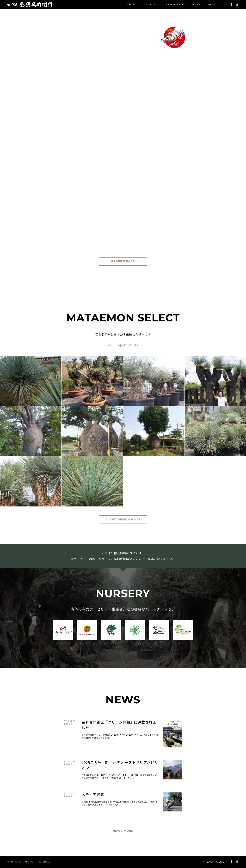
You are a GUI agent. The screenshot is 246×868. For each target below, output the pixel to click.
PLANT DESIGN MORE (123, 520)
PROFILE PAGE (123, 261)
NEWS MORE (123, 831)
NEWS (130, 5)
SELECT (174, 5)
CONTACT (211, 5)
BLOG (196, 5)
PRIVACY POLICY (213, 862)
